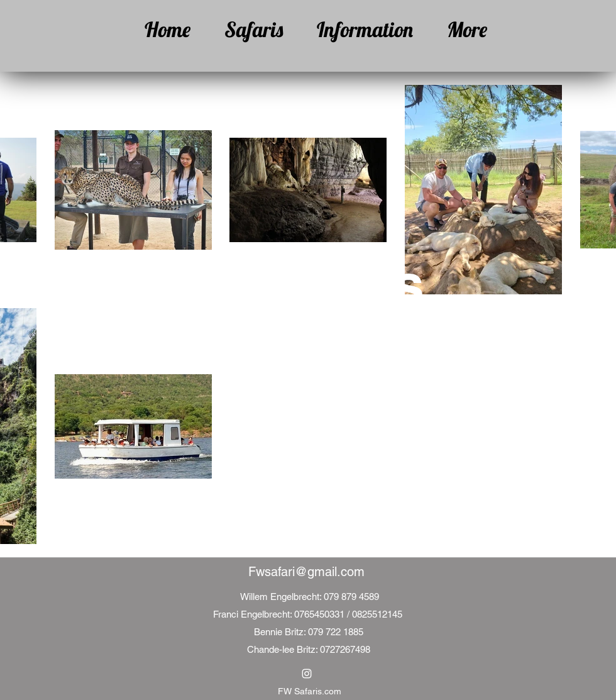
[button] (246, 29)
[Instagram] (307, 674)
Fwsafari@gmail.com (306, 572)
